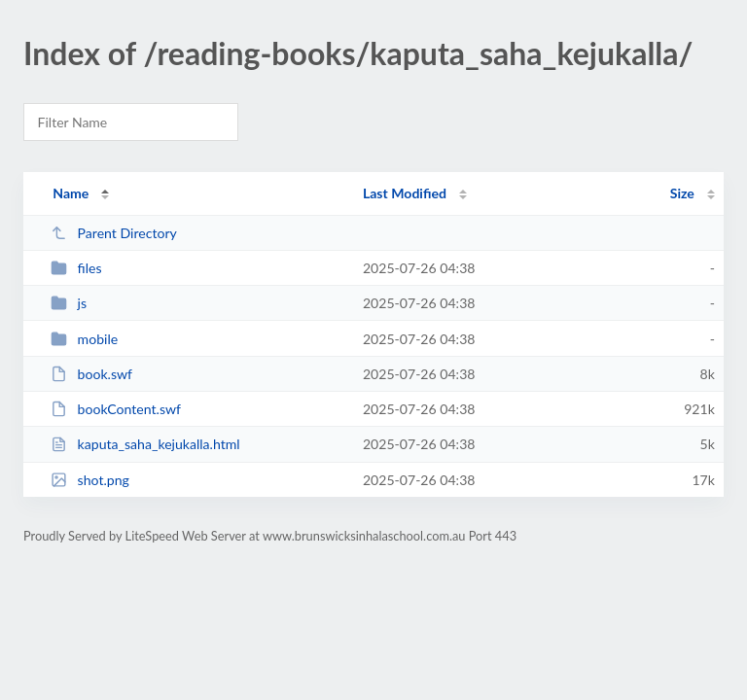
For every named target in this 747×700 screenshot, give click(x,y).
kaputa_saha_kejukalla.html (145, 444)
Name (71, 193)
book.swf (91, 374)
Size (682, 193)
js (69, 303)
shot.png (90, 480)
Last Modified (405, 193)
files (76, 268)
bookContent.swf (116, 409)
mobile (84, 339)
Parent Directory (114, 233)
